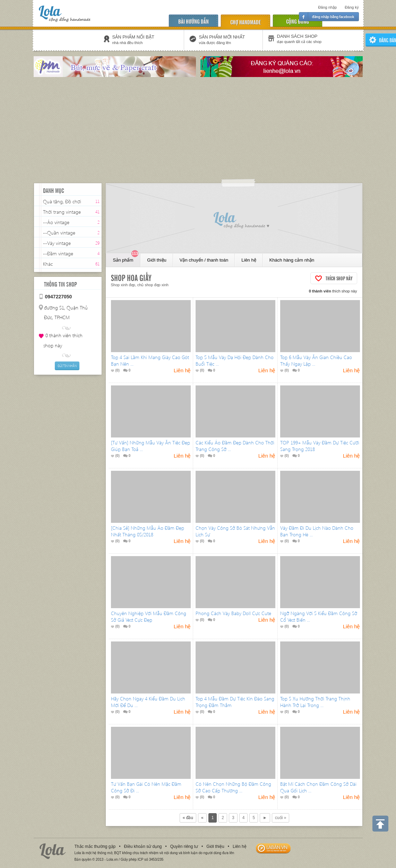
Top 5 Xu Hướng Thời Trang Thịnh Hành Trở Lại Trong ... (315, 702)
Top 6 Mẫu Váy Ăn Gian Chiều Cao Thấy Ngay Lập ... (316, 360)
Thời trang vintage (62, 212)
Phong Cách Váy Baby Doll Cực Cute (233, 613)
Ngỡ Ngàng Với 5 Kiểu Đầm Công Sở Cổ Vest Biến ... (319, 616)
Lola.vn (53, 851)
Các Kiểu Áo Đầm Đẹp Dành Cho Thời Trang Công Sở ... (235, 446)
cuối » (281, 818)
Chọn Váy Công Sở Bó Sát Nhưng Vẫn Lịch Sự (235, 531)
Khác (48, 264)
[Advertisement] (198, 131)
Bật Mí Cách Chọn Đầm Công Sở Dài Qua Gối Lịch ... (318, 787)
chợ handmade (246, 22)
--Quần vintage (59, 233)
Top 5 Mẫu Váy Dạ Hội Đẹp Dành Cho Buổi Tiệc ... (235, 360)
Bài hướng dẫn (193, 21)
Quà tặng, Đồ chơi (62, 201)
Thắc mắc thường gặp (95, 846)
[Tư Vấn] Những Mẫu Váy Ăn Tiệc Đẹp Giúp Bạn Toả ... (150, 446)
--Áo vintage (56, 222)
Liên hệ (249, 260)
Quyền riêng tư (184, 846)
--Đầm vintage (58, 253)
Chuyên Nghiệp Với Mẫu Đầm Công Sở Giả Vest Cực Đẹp (149, 616)
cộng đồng (298, 21)
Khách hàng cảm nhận (292, 260)
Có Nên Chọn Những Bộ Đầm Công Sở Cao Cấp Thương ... (233, 787)
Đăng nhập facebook (329, 17)
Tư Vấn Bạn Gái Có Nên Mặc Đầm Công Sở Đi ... (146, 787)
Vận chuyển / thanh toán (204, 260)
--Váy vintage (57, 243)
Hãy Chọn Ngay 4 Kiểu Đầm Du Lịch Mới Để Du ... (148, 702)
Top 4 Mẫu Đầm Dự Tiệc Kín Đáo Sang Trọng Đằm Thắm (235, 702)
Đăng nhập (327, 7)
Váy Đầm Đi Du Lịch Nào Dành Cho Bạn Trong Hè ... (317, 531)
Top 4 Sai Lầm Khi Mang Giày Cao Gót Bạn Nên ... (150, 360)
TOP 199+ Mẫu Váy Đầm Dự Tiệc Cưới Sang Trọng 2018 (320, 446)
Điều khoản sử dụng (143, 846)
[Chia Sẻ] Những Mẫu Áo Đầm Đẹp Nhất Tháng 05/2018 (148, 531)
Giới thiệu (157, 260)
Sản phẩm (126, 258)
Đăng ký (352, 7)
